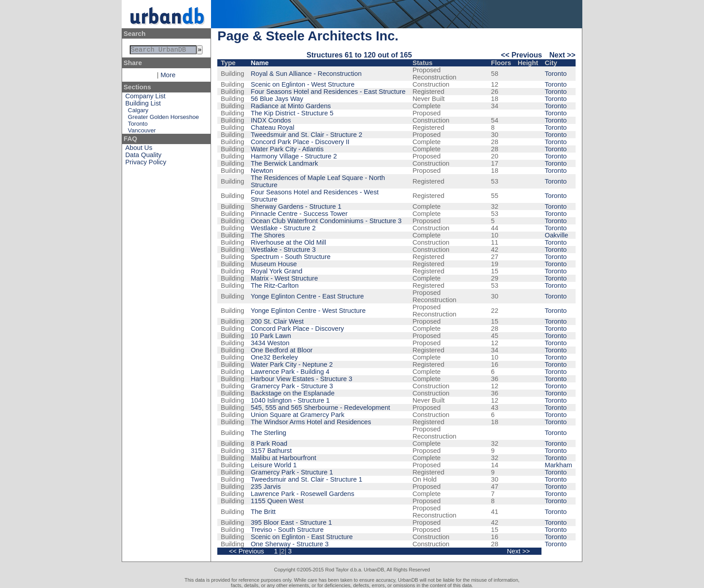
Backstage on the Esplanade (293, 393)
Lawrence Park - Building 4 (290, 372)
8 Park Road (269, 443)
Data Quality (143, 157)
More (168, 77)
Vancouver (142, 132)
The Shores (268, 235)
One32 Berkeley (274, 357)
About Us (139, 149)
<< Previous (521, 55)
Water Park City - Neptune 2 (292, 364)
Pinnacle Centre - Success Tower (299, 214)
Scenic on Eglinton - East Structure (301, 537)
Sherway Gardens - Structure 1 (296, 206)
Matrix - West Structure (284, 278)
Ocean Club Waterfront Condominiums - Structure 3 (326, 221)
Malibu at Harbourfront (283, 458)
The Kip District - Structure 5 (292, 113)
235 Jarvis (266, 487)
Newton (262, 171)
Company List (145, 98)
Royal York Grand (276, 271)
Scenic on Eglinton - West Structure (302, 84)
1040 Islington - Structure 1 (290, 400)
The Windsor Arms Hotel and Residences (311, 422)
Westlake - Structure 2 (283, 228)
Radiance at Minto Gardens (290, 106)
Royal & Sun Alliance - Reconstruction (306, 74)
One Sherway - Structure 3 (290, 544)
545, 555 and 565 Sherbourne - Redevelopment (320, 408)
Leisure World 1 (273, 465)
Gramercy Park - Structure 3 (292, 386)
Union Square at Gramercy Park (297, 415)
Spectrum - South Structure (290, 257)
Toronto (138, 125)
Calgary (138, 112)
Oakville (556, 235)
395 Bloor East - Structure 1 (291, 522)
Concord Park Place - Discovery (297, 329)
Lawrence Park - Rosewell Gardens (302, 494)
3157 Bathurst (271, 451)
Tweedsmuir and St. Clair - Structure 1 (306, 479)
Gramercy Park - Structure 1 (292, 472)
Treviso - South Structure (287, 530)
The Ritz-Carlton (275, 285)
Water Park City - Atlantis (287, 149)
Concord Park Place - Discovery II (300, 142)
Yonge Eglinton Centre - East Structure (307, 296)
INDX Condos (271, 120)
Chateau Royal (272, 127)
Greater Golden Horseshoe (163, 119)
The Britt (263, 512)
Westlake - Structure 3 (283, 250)
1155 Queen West (277, 501)
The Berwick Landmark (284, 163)
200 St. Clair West (277, 321)
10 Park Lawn (271, 336)
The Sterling (268, 433)
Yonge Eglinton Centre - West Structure (308, 311)
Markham (558, 465)
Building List (143, 105)
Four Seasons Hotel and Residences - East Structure (328, 92)
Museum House (274, 264)
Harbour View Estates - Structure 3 (301, 379)
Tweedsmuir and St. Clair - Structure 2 (306, 135)
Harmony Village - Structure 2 (294, 156)
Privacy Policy (146, 164)
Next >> (562, 55)
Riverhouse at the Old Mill (288, 242)
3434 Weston (270, 343)
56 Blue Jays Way (277, 99)
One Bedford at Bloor (282, 350)
